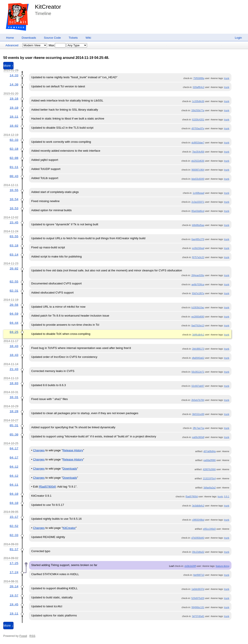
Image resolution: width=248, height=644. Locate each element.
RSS (32, 636)
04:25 (14, 332)
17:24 (14, 572)
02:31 (14, 291)
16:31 (14, 397)
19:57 (14, 596)
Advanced (12, 45)
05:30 (14, 435)
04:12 (14, 467)
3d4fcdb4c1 (198, 335)
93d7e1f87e (198, 293)
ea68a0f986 (209, 460)
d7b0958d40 (198, 538)
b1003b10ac (198, 307)
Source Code (52, 38)
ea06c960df (198, 437)
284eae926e (198, 275)
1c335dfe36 (198, 101)
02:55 (14, 282)
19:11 (14, 614)
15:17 (14, 517)
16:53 (14, 208)
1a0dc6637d (198, 589)
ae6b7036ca (198, 284)
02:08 (14, 158)
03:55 (14, 236)
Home (10, 38)
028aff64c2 (198, 87)
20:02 (14, 269)
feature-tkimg (223, 566)
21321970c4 (209, 478)
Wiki (88, 38)
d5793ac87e (198, 128)
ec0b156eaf (198, 248)
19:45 (14, 604)
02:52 (14, 526)
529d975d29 (198, 598)
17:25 (14, 563)
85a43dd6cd (198, 211)
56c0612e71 (198, 372)
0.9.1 (227, 496)
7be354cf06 (198, 152)
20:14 (14, 586)
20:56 (14, 305)
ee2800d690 (198, 317)
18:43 (14, 346)
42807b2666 (209, 469)
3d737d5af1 (198, 616)
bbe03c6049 (198, 179)
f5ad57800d (192, 496)
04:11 (14, 485)
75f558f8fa (199, 78)
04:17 (14, 448)
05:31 (14, 425)
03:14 (14, 255)
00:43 (14, 176)
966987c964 (198, 170)
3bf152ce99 (198, 414)
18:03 (14, 383)
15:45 (14, 222)
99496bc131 (198, 607)
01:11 (14, 167)
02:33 (14, 140)
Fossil (23, 636)
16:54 (14, 199)
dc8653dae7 (198, 143)
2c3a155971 (198, 202)
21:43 (14, 369)
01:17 (14, 549)
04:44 (14, 323)
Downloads (29, 38)
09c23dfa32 (198, 552)
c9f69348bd (198, 520)
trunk (227, 78)
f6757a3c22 (198, 257)
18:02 (14, 126)
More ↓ (8, 626)
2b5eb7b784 (198, 400)
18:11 (14, 117)
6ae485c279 (198, 239)
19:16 (14, 99)
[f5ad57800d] (47, 487)
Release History (73, 450)
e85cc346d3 (209, 529)
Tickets (73, 38)
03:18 (14, 246)
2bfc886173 (198, 349)
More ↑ (8, 66)
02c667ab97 (198, 386)
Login (238, 38)
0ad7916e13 (198, 325)
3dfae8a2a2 (209, 488)
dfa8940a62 (198, 358)
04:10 (14, 494)
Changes (39, 450)
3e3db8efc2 (198, 506)
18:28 (14, 411)
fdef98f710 (199, 575)
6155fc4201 (198, 120)
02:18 (14, 149)
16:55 (14, 190)
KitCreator (48, 7)
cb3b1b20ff (190, 566)
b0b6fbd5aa (198, 225)
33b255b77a (198, 110)
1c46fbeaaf (198, 193)
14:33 (14, 75)
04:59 (14, 314)
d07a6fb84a (209, 451)
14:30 (14, 85)
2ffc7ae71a (198, 428)
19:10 (14, 108)
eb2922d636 (198, 161)
